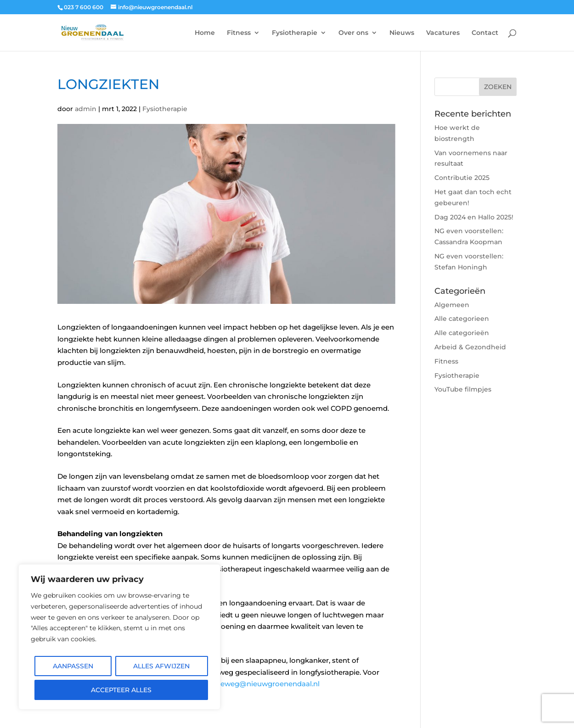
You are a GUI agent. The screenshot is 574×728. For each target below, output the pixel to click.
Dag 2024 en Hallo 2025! (474, 217)
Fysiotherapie (295, 33)
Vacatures (443, 33)
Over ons (353, 33)
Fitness (239, 33)
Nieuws (402, 33)
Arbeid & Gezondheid (470, 347)
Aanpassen (73, 666)
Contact (485, 33)
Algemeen (452, 305)
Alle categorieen (462, 319)
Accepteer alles (121, 690)
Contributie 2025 (462, 178)
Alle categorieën (462, 333)
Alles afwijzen (161, 666)
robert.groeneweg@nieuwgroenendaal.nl (248, 684)
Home (205, 33)
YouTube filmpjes (463, 389)
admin (86, 109)
